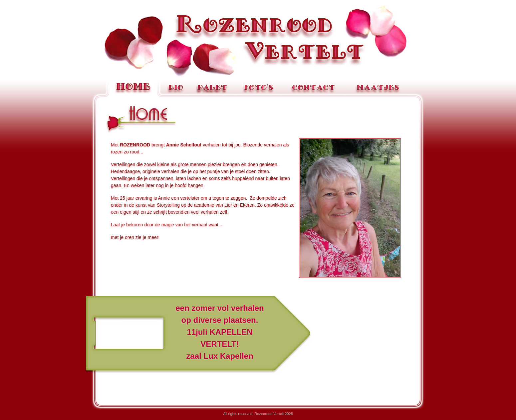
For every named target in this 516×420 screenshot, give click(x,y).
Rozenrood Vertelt (258, 41)
